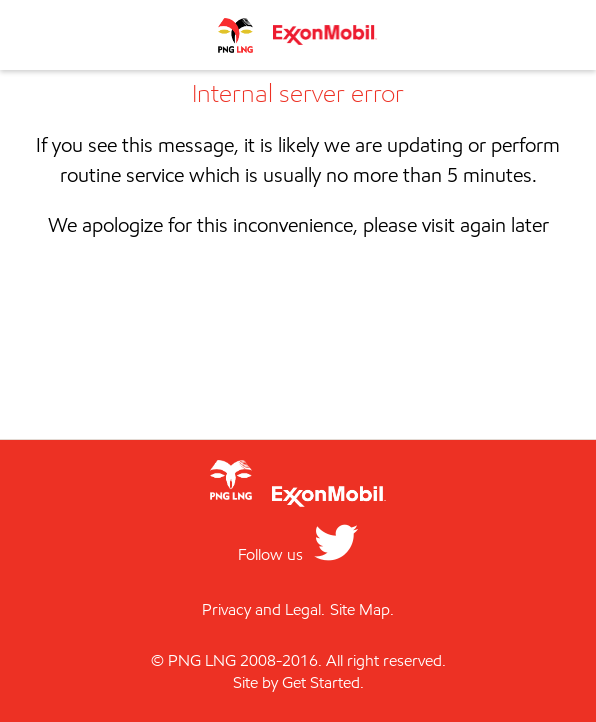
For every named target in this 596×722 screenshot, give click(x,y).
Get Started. (323, 682)
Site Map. (362, 609)
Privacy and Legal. (263, 609)
